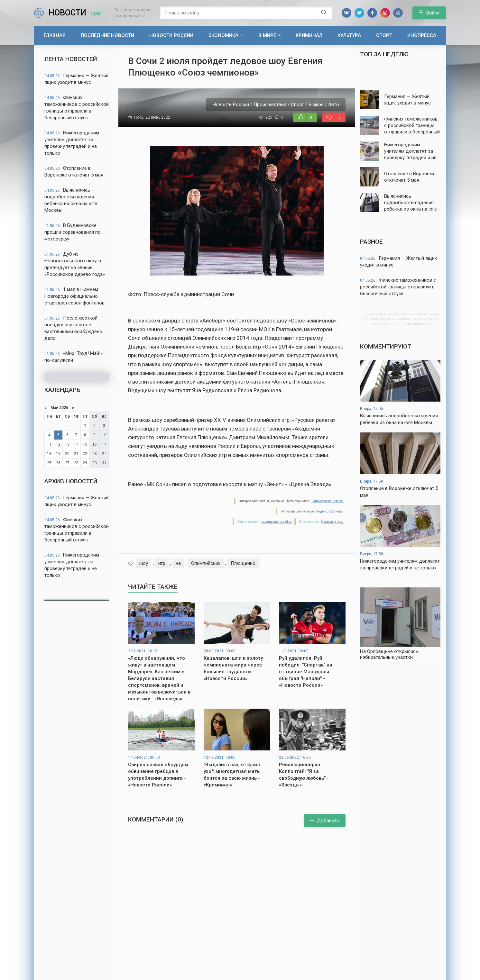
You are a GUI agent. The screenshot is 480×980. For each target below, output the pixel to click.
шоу (144, 563)
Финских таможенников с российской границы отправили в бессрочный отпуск (77, 108)
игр (162, 563)
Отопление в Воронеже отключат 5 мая (74, 172)
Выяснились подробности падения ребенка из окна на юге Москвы (71, 200)
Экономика (223, 35)
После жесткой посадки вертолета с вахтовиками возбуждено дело (73, 328)
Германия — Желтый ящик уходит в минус (76, 79)
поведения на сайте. (276, 522)
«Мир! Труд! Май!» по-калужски (74, 357)
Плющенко (243, 563)
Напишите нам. (332, 522)
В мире (267, 35)
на (178, 563)
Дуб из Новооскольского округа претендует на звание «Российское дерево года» (75, 264)
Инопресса (422, 35)
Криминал (309, 35)
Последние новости (107, 35)
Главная (55, 35)
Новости (75, 13)
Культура (349, 35)
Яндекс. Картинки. (330, 511)
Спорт (384, 35)
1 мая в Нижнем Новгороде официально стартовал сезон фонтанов (74, 296)
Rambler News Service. (328, 501)
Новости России (171, 35)
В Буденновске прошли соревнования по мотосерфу (73, 232)
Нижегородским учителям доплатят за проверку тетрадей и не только (72, 143)
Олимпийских (206, 563)
